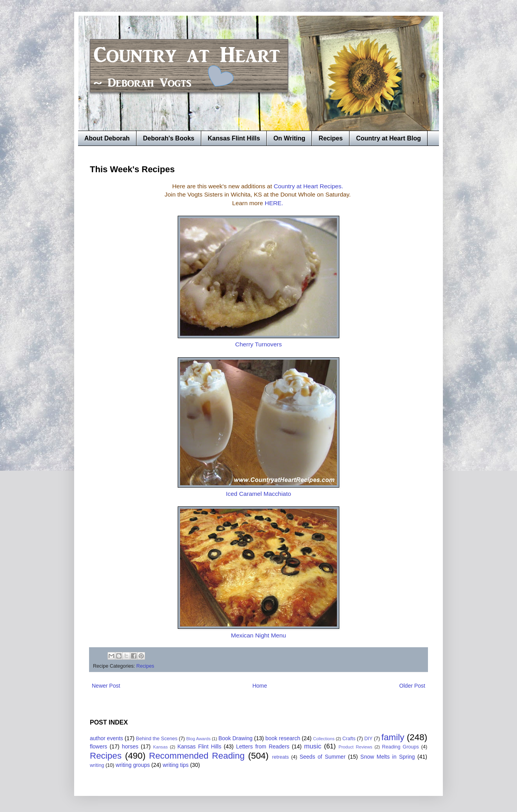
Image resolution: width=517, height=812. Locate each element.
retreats (281, 757)
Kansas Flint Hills (234, 138)
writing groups (133, 765)
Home (259, 686)
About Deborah (107, 138)
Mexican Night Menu (258, 635)
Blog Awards (198, 739)
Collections (324, 739)
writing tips (176, 765)
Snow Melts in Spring (388, 757)
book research (283, 738)
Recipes (330, 138)
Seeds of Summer (323, 757)
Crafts (349, 739)
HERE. (275, 203)
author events (106, 738)
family (393, 737)
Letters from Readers (263, 746)
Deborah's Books (169, 138)
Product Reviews (355, 747)
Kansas (160, 747)
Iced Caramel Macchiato (258, 494)
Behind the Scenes (157, 739)
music (313, 746)
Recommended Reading (197, 756)
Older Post (412, 686)
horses (130, 746)
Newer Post (106, 686)
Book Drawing (236, 738)
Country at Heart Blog (389, 138)
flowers (98, 746)
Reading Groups (400, 747)
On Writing (289, 138)
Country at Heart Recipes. (309, 186)
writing (97, 765)
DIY (369, 739)
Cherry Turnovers (259, 344)
